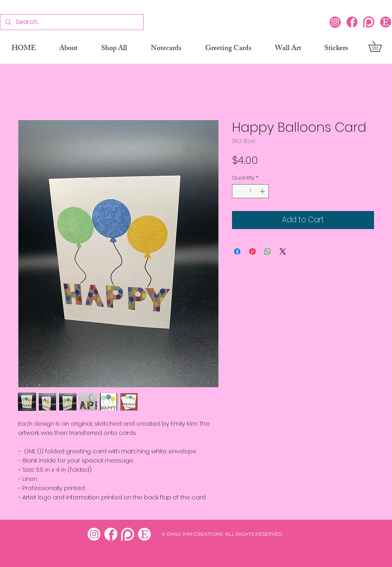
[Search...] (71, 22)
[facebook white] (111, 534)
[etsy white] (144, 534)
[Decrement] (238, 191)
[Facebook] (352, 22)
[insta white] (94, 534)
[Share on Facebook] (237, 251)
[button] (380, 46)
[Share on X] (283, 251)
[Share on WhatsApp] (268, 251)
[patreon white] (128, 534)
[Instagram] (335, 22)
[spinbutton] (251, 191)
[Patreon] (369, 22)
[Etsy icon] (386, 22)
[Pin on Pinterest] (252, 251)
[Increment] (263, 191)
